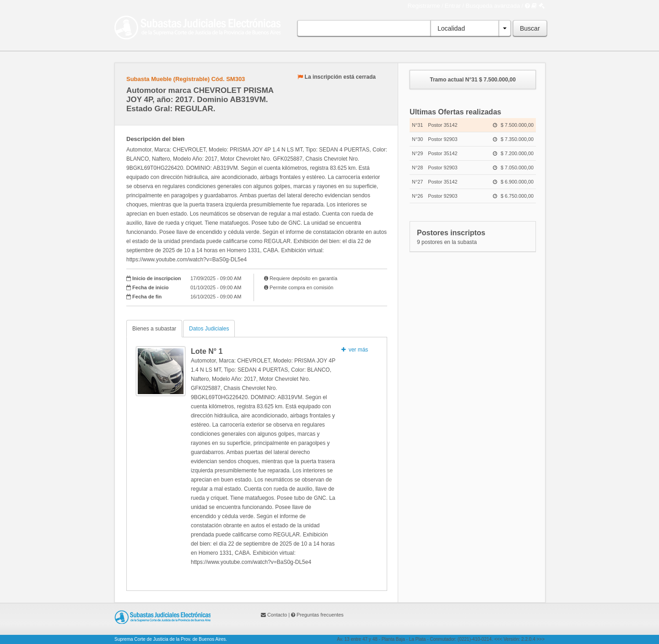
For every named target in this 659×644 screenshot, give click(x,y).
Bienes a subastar (154, 329)
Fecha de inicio (150, 287)
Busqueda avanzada (493, 6)
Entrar (453, 6)
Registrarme (424, 6)
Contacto (277, 615)
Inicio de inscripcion (157, 278)
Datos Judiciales (209, 329)
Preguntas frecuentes (320, 615)
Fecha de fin (147, 297)
